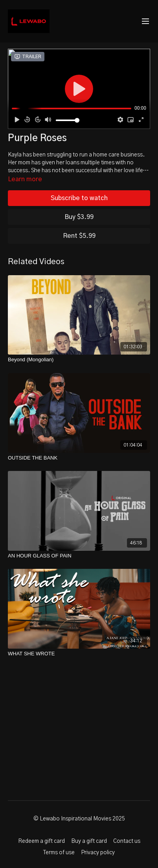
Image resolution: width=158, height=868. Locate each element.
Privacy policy (98, 853)
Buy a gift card (89, 841)
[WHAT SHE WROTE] (79, 654)
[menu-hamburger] (145, 21)
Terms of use (59, 853)
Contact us (127, 841)
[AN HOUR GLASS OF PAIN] (79, 556)
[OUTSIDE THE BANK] (79, 458)
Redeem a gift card (41, 841)
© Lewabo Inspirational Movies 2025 (79, 819)
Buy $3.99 (79, 217)
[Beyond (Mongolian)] (79, 360)
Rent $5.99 (79, 236)
